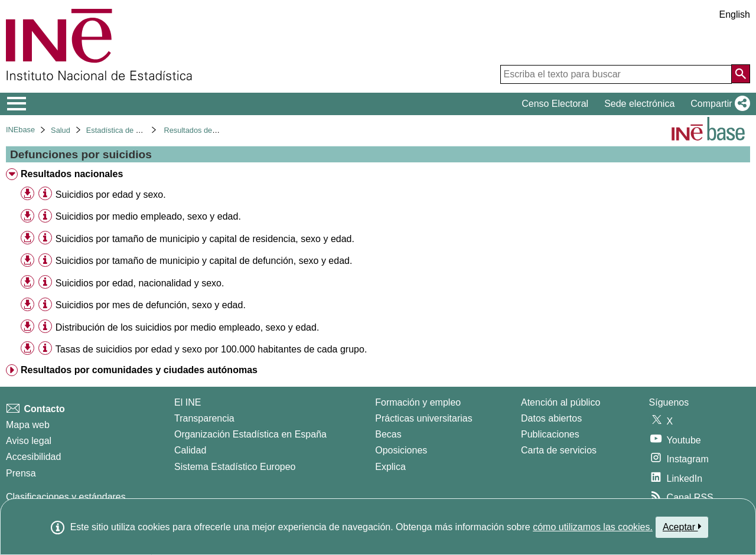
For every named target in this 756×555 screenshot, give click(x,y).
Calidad (190, 450)
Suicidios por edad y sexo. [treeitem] (111, 195)
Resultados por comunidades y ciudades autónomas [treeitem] (139, 370)
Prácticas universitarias (424, 418)
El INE (188, 402)
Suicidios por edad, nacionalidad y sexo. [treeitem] (140, 283)
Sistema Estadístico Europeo (235, 467)
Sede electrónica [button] (639, 104)
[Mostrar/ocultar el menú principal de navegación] (17, 104)
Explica (390, 467)
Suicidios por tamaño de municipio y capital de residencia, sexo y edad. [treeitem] (205, 239)
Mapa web (28, 425)
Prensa (21, 473)
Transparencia (204, 418)
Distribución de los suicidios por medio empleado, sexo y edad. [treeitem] (187, 327)
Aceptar (682, 527)
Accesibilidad (33, 457)
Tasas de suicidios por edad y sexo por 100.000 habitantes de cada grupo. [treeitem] (211, 349)
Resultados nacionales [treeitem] (72, 174)
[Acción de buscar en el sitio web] (741, 74)
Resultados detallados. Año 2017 (219, 130)
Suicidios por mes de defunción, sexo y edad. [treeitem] (151, 305)
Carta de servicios (559, 450)
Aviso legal (29, 441)
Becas (388, 434)
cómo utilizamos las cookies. (593, 527)
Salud (61, 130)
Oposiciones (401, 450)
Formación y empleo (418, 402)
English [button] (735, 14)
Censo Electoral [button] (555, 104)
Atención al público (561, 402)
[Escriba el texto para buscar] (616, 74)
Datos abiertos (551, 418)
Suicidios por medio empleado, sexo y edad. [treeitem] (148, 216)
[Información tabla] (45, 194)
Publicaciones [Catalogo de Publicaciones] (550, 434)
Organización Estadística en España (250, 434)
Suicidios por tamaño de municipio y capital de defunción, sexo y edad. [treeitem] (204, 261)
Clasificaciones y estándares (66, 497)
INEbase (20, 130)
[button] (718, 104)
